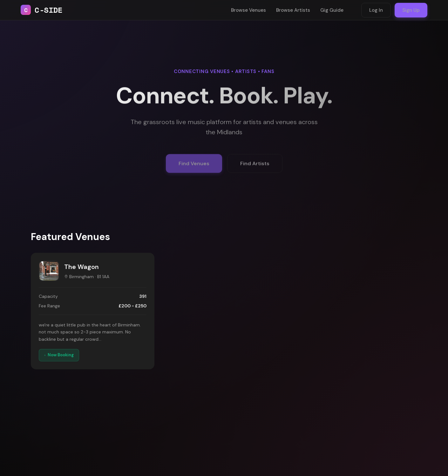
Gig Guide (332, 10)
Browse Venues (248, 10)
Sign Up (411, 10)
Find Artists (255, 167)
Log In (376, 10)
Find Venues (194, 167)
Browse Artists (293, 10)
